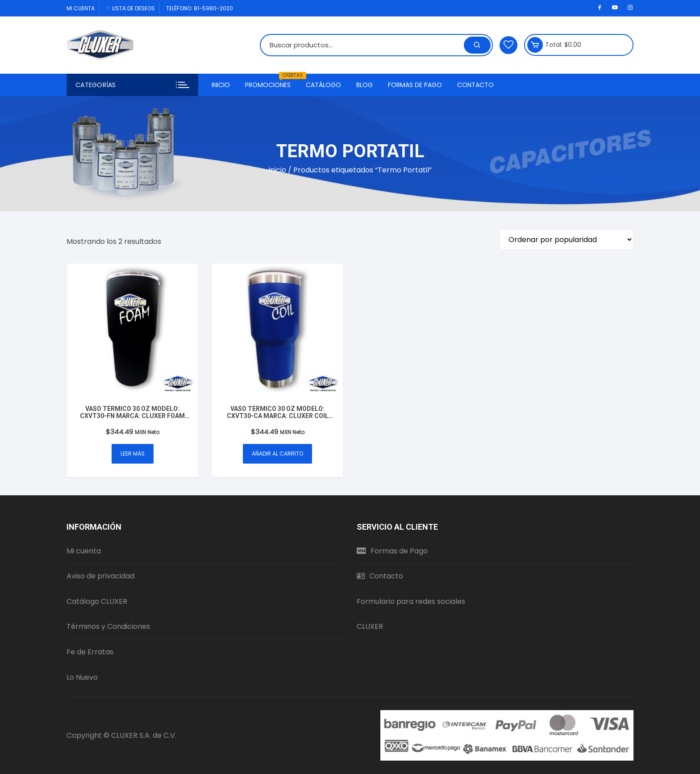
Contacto (475, 85)
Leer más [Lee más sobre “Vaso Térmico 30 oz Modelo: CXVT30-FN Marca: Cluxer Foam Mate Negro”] (133, 454)
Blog (365, 85)
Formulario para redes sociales (411, 601)
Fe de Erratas (90, 652)
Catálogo (323, 85)
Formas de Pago (415, 85)
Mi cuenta (81, 8)
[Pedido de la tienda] (567, 239)
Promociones (271, 82)
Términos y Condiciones (108, 626)
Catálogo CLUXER (97, 601)
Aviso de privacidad (100, 576)
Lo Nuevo (82, 677)
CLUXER (370, 626)
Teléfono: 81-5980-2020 (200, 8)
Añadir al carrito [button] (277, 454)
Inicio (221, 85)
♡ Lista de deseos (130, 8)
